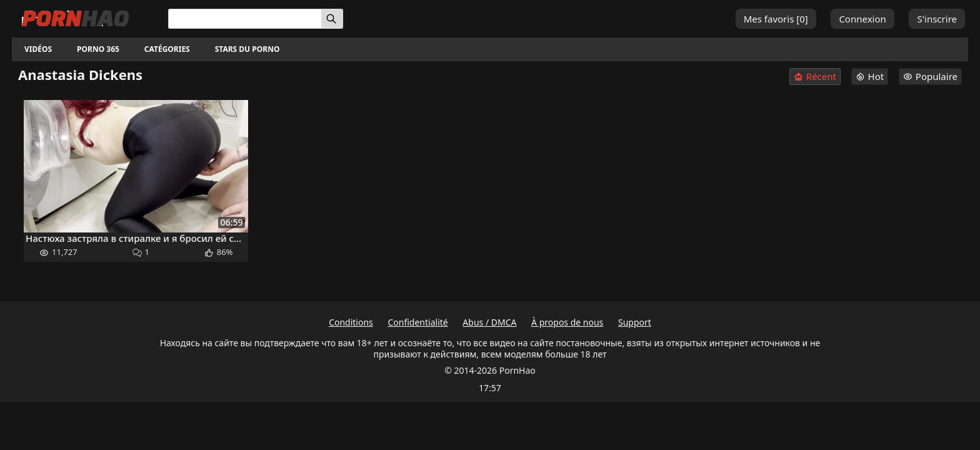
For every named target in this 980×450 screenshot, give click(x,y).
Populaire (930, 76)
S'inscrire (937, 19)
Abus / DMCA (489, 322)
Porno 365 (98, 49)
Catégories (167, 49)
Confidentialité (417, 322)
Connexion (862, 19)
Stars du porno (247, 49)
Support (635, 322)
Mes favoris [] (776, 19)
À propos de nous (567, 322)
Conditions (351, 322)
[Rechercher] (332, 19)
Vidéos (38, 49)
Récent (815, 77)
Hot (870, 76)
